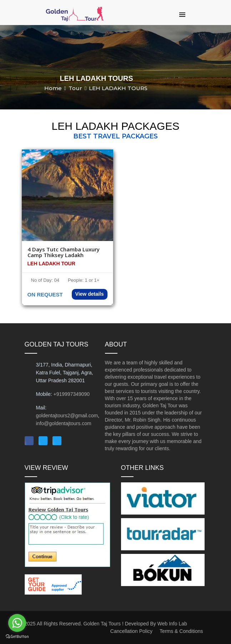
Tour (75, 88)
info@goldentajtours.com (64, 423)
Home (53, 88)
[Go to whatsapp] (17, 623)
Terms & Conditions (181, 631)
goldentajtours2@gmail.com (67, 416)
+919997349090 (72, 394)
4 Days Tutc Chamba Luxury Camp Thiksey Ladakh (64, 252)
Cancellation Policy (131, 631)
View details (90, 294)
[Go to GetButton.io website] (17, 637)
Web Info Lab (172, 624)
